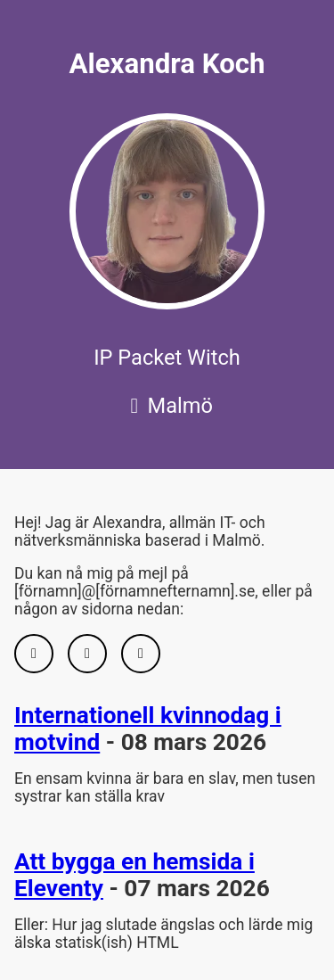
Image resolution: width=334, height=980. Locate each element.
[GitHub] (34, 654)
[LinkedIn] (87, 654)
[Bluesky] (141, 654)
